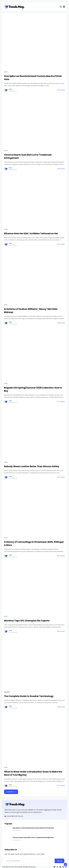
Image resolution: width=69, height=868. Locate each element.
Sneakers (7, 692)
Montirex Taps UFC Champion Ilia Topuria (27, 621)
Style (6, 72)
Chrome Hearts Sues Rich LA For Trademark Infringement (33, 837)
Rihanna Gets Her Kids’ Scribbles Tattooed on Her (31, 233)
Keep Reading (61, 90)
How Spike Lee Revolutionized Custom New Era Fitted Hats (33, 828)
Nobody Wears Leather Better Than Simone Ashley (32, 466)
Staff (10, 89)
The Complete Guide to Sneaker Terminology (29, 696)
